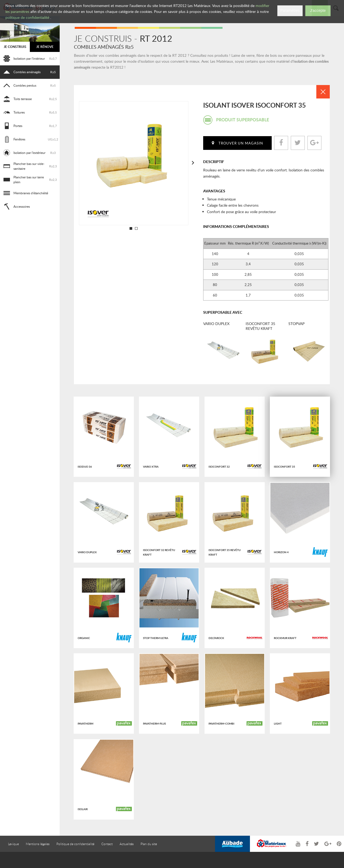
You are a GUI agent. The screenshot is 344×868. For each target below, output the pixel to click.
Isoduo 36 (85, 467)
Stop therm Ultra (156, 638)
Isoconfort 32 (219, 467)
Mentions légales (38, 844)
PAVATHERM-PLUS (154, 724)
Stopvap (296, 324)
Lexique (13, 844)
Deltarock (216, 638)
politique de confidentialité (27, 17)
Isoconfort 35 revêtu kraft (260, 326)
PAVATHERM (85, 724)
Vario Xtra (151, 467)
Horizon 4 (281, 552)
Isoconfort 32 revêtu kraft (159, 552)
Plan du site (149, 844)
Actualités (127, 844)
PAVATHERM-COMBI (221, 724)
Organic (84, 638)
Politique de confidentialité (75, 844)
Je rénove (45, 47)
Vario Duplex (216, 324)
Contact (107, 844)
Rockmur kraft (285, 638)
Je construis (15, 47)
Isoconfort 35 (284, 467)
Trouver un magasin (241, 143)
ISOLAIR (83, 809)
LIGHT (278, 724)
